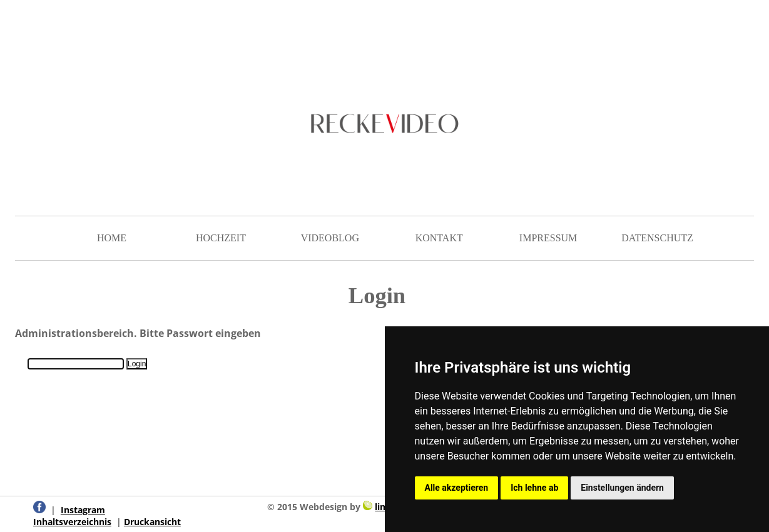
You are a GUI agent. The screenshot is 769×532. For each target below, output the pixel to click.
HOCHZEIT (221, 238)
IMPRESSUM (548, 238)
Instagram (83, 510)
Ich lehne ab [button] (534, 488)
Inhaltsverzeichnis (72, 522)
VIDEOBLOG (330, 238)
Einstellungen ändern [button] (622, 488)
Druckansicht (152, 522)
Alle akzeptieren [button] (457, 488)
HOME (112, 238)
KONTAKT (439, 238)
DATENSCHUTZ (657, 238)
